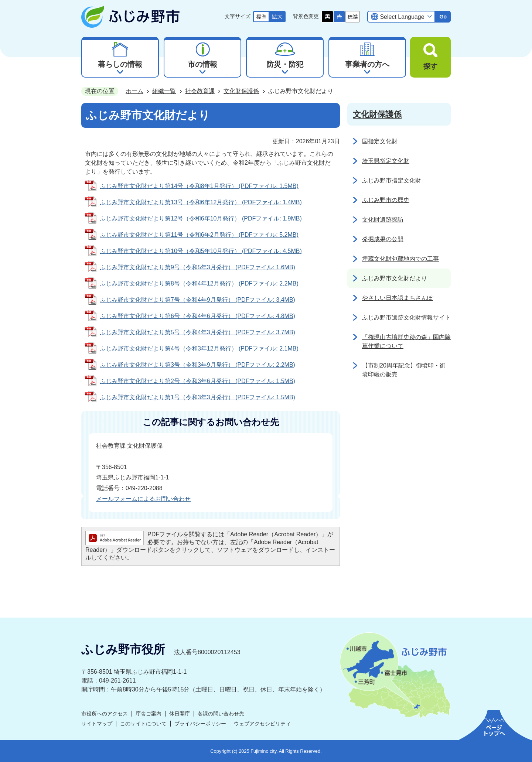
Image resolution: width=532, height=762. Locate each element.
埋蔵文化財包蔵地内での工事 (400, 259)
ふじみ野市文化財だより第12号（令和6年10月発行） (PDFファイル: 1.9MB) (201, 218)
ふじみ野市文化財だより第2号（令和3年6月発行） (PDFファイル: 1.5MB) (197, 381)
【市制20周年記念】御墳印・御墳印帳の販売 (404, 370)
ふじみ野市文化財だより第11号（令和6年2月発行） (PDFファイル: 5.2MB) (199, 235)
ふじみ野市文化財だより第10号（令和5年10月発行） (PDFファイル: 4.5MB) (201, 251)
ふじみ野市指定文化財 (392, 180)
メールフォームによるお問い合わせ (143, 499)
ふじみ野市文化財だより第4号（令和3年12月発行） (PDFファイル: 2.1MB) (199, 348)
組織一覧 (164, 91)
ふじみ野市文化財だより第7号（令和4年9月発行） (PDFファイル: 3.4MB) (197, 300)
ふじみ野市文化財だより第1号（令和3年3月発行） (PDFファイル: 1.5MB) (197, 397)
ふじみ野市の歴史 (386, 200)
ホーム (134, 91)
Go (443, 17)
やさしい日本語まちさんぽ (398, 298)
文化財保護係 (241, 91)
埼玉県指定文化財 (386, 161)
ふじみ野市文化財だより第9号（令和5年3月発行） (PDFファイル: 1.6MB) (197, 267)
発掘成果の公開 (383, 239)
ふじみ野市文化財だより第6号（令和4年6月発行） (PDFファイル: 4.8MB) (197, 316)
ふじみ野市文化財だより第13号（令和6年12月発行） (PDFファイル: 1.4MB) (201, 202)
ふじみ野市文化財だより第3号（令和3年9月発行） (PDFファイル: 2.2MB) (197, 365)
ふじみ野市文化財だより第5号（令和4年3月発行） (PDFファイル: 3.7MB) (197, 332)
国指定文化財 (380, 141)
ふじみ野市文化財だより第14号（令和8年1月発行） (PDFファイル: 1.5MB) (199, 186)
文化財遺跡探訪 (383, 220)
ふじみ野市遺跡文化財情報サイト (406, 317)
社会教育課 (200, 91)
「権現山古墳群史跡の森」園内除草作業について (406, 341)
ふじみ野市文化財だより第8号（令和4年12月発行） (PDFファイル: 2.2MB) (199, 283)
